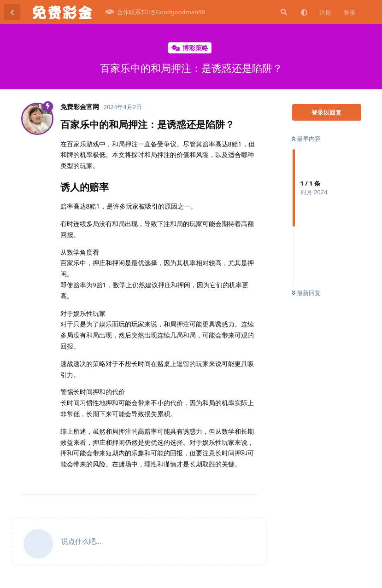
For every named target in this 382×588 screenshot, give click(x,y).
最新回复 (306, 293)
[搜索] (283, 12)
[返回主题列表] (12, 12)
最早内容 (306, 139)
